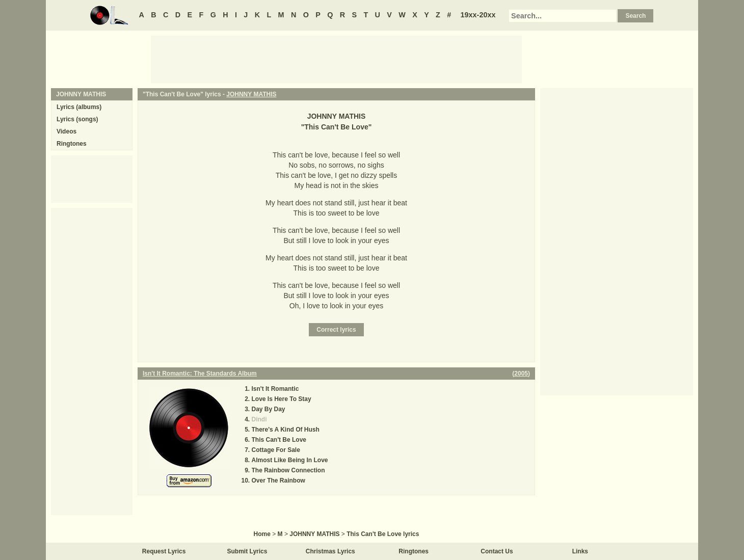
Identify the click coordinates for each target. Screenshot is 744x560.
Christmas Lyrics (330, 551)
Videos (67, 131)
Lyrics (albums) (79, 107)
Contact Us (497, 551)
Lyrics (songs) (77, 119)
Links (580, 551)
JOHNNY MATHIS (251, 94)
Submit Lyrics (247, 551)
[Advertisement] (336, 59)
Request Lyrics (164, 551)
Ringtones (72, 144)
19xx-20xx (478, 15)
